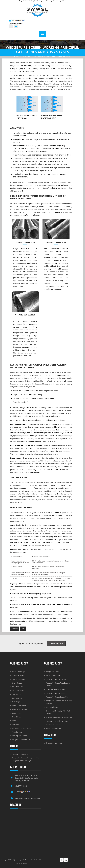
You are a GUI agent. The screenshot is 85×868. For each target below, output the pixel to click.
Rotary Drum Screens (53, 729)
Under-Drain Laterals (19, 706)
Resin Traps (16, 702)
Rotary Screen (17, 683)
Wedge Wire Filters (52, 672)
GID (25, 863)
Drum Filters (16, 717)
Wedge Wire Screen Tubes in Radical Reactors (59, 702)
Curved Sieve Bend (18, 679)
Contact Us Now (56, 643)
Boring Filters (16, 713)
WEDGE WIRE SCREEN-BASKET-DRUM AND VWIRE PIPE (26, 831)
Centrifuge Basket (18, 690)
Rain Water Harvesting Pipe (22, 728)
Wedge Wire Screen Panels (55, 693)
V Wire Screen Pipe (18, 672)
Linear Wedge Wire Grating (55, 689)
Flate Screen (16, 694)
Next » (23, 629)
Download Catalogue (54, 743)
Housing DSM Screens (20, 736)
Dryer (14, 721)
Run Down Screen (18, 687)
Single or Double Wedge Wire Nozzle (59, 717)
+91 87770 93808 (16, 23)
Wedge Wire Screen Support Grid (58, 697)
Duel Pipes (16, 724)
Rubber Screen (17, 698)
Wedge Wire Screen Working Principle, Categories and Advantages (25, 759)
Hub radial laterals (53, 725)
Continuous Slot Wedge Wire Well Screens (58, 712)
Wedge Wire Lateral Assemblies (57, 721)
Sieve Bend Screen (52, 707)
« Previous (15, 629)
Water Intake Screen (53, 675)
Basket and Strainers (19, 709)
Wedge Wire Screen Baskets (56, 679)
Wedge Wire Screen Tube (21, 739)
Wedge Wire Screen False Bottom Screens (58, 684)
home (17, 56)
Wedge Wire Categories (20, 754)
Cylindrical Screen (18, 675)
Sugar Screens (17, 732)
